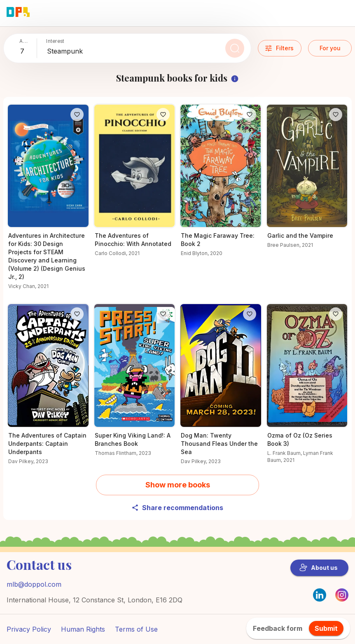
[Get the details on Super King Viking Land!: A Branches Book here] (135, 385)
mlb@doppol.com (34, 584)
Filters (279, 48)
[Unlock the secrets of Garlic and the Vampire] (307, 181)
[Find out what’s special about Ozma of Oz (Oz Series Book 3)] (307, 388)
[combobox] (27, 52)
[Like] (77, 115)
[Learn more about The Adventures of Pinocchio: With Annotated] (135, 185)
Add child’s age (25, 41)
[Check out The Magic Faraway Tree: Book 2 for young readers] (221, 185)
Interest (55, 41)
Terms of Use (136, 629)
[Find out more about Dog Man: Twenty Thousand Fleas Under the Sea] (221, 389)
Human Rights (83, 629)
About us (319, 568)
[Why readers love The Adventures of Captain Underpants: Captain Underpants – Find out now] (48, 389)
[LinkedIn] (320, 595)
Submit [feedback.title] (326, 628)
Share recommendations (177, 508)
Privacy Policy (29, 629)
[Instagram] (342, 599)
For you (330, 48)
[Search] (235, 48)
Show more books (178, 485)
